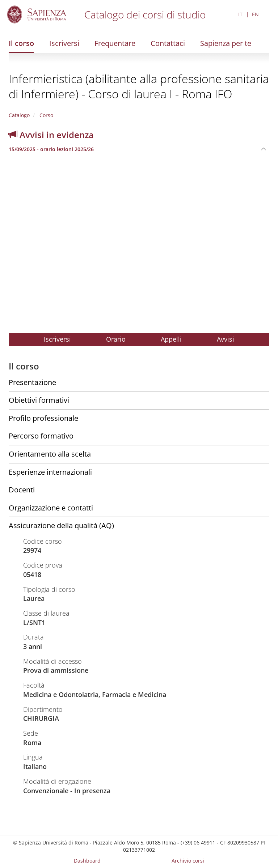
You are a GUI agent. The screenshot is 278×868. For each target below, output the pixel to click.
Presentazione (32, 382)
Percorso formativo (41, 436)
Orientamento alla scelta (50, 454)
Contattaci (168, 43)
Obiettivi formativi (39, 400)
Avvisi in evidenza (51, 135)
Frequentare (115, 43)
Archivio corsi (188, 861)
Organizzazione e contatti (51, 508)
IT (240, 14)
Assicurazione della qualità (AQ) (61, 525)
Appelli (171, 339)
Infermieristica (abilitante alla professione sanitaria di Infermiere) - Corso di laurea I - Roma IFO (139, 86)
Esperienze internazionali (50, 472)
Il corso (21, 43)
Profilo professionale (43, 418)
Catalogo (19, 115)
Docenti (22, 490)
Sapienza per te (226, 43)
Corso (46, 115)
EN (255, 14)
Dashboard (87, 861)
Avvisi (226, 339)
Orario (116, 339)
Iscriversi (64, 43)
